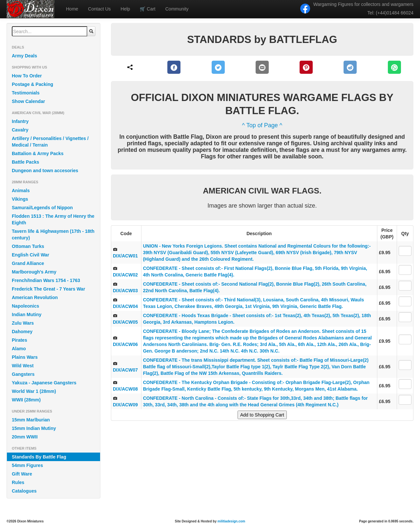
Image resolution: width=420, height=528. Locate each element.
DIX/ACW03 (125, 291)
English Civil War (31, 255)
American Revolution (35, 297)
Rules (18, 482)
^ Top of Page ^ (262, 125)
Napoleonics (25, 306)
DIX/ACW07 (125, 370)
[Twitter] (218, 67)
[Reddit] (350, 67)
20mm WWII (25, 437)
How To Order (27, 76)
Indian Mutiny (27, 315)
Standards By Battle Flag (39, 457)
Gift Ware (22, 474)
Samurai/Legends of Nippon (42, 208)
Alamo (19, 349)
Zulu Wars (23, 323)
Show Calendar (28, 101)
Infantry (20, 121)
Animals (21, 191)
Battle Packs (25, 162)
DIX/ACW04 (125, 306)
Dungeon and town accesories (45, 171)
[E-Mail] (262, 67)
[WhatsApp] (394, 67)
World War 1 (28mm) (34, 391)
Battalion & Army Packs (38, 153)
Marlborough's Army (34, 272)
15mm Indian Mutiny (34, 428)
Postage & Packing (32, 84)
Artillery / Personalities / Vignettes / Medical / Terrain (50, 142)
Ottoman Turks (28, 246)
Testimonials (26, 93)
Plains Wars (25, 357)
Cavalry (20, 130)
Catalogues (24, 491)
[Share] (130, 67)
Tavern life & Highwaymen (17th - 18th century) (53, 234)
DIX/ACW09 (125, 405)
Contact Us (99, 9)
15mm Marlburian (31, 420)
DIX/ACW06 (125, 344)
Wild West (23, 366)
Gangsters (23, 374)
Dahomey (22, 332)
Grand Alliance (28, 263)
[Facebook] (174, 67)
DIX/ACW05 (125, 322)
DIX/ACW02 (125, 275)
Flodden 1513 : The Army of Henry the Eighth (53, 219)
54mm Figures (27, 465)
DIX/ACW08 (125, 389)
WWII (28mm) (26, 400)
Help (126, 9)
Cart (147, 9)
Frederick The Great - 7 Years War (48, 289)
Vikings (20, 199)
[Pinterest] (306, 67)
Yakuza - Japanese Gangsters (44, 383)
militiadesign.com (231, 521)
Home (72, 9)
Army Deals (24, 56)
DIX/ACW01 (125, 256)
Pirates (20, 340)
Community (177, 9)
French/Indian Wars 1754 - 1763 (46, 280)
